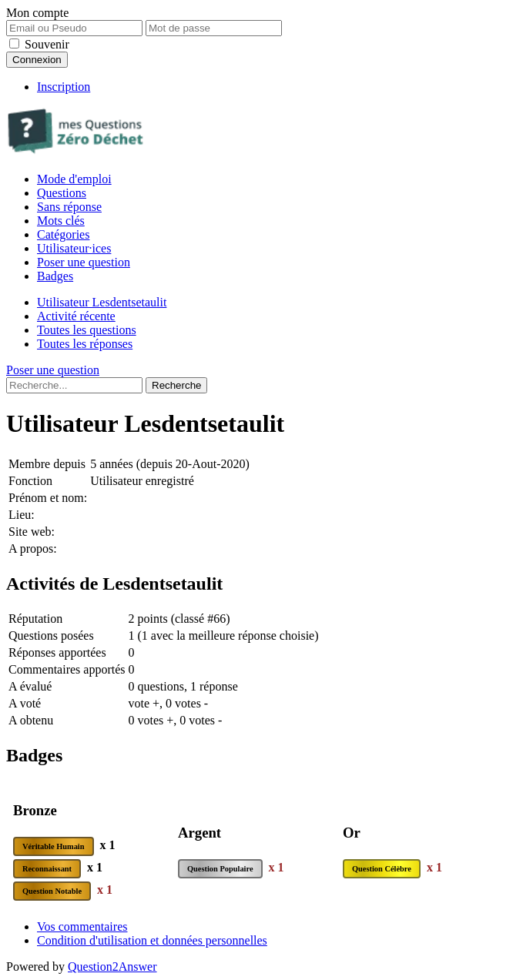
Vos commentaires (82, 926)
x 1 (108, 845)
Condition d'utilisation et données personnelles (152, 940)
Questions (62, 193)
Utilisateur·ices (74, 248)
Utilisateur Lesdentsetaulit (102, 302)
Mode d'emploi (74, 179)
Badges (55, 276)
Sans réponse (69, 207)
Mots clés (61, 221)
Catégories (63, 234)
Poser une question (84, 262)
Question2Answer (112, 967)
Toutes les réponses (85, 344)
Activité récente (76, 316)
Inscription (64, 87)
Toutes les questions (87, 330)
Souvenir (47, 44)
